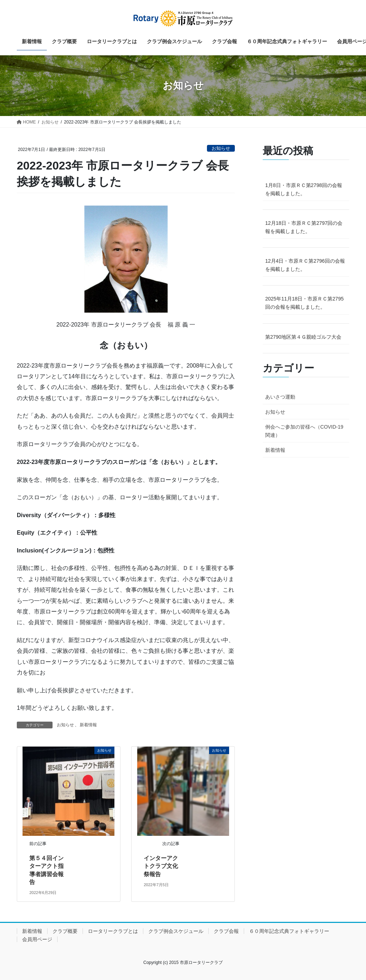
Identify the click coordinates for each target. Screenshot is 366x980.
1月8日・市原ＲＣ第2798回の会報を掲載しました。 (304, 189)
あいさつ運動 (280, 397)
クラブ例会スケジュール (176, 931)
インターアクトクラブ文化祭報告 (161, 866)
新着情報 (88, 725)
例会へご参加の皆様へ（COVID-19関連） (304, 431)
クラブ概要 (65, 931)
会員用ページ (37, 939)
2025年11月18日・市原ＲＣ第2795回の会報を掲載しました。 (304, 303)
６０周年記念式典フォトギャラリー (289, 931)
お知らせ (221, 148)
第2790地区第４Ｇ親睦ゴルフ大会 (303, 337)
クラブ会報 (226, 931)
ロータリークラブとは (113, 931)
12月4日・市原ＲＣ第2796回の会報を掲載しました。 (305, 265)
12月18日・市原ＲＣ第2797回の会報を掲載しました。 (304, 227)
